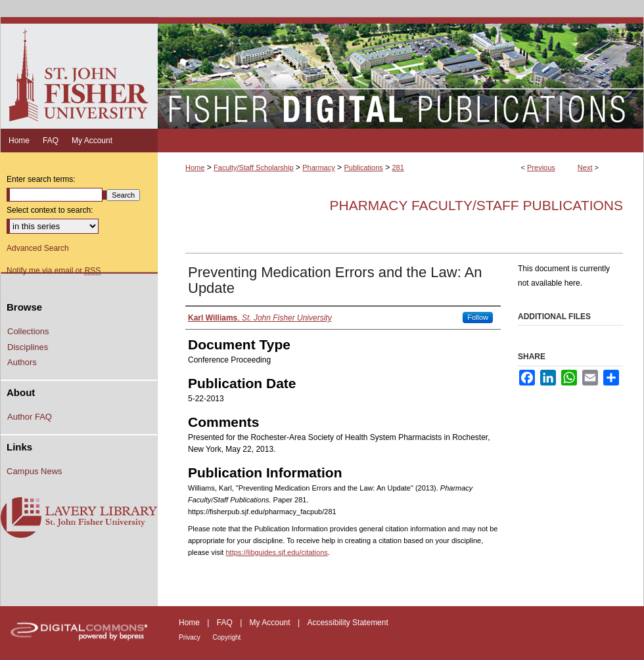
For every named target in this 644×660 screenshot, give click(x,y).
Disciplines (28, 347)
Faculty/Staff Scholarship (253, 167)
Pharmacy (319, 167)
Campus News (34, 471)
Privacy (191, 637)
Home (195, 167)
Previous (541, 167)
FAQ (226, 623)
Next (585, 167)
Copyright (227, 637)
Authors (22, 362)
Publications (363, 167)
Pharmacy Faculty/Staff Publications (476, 205)
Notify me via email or (54, 271)
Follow (478, 317)
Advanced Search (38, 248)
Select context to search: (50, 210)
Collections (28, 331)
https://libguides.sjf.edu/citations (276, 552)
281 (398, 167)
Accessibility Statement (347, 623)
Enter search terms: (41, 179)
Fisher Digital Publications (401, 73)
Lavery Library (79, 518)
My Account (271, 623)
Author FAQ (30, 417)
